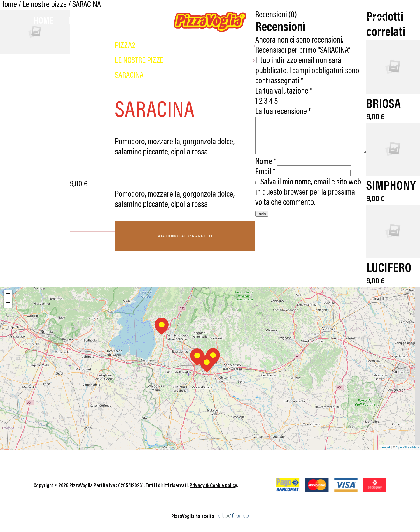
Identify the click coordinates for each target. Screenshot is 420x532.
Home (43, 21)
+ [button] (8, 293)
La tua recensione (274, 102)
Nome (257, 159)
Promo (276, 21)
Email (257, 169)
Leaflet (385, 445)
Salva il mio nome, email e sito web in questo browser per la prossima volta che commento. (307, 190)
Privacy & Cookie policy (213, 484)
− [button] (8, 301)
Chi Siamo (321, 21)
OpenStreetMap (407, 445)
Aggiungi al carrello (176, 236)
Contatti (370, 21)
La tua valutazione (275, 81)
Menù (78, 21)
